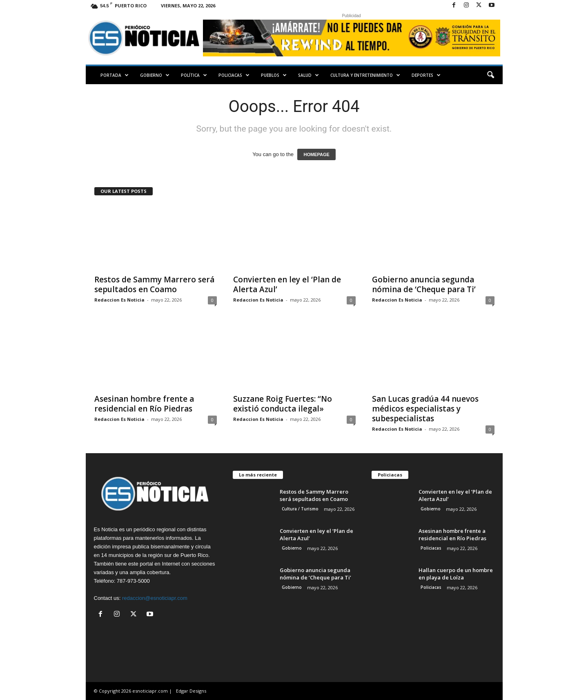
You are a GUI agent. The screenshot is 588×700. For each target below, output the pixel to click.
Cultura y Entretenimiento (365, 75)
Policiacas (234, 75)
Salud (308, 75)
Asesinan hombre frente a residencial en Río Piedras (144, 404)
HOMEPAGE (316, 154)
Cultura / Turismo (300, 509)
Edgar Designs (191, 691)
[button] (490, 75)
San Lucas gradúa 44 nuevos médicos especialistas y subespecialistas (425, 409)
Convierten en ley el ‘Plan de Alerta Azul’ (287, 284)
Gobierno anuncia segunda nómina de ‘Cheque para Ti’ (424, 284)
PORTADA (115, 75)
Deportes (426, 75)
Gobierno (155, 75)
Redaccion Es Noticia (119, 300)
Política (194, 75)
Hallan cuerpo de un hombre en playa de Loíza (456, 574)
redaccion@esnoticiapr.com (155, 598)
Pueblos (274, 75)
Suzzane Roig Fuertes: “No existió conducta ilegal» (283, 404)
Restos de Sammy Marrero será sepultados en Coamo (154, 284)
